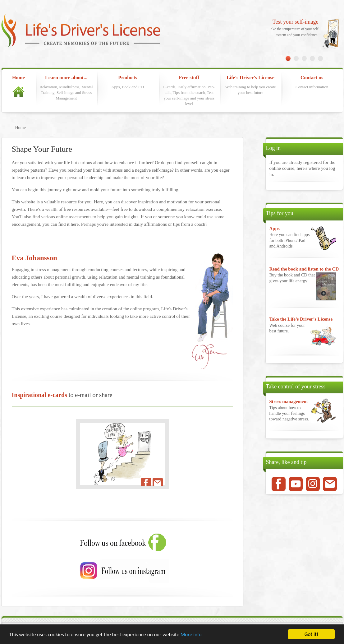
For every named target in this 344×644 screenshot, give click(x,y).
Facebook (279, 484)
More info (191, 635)
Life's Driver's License (250, 85)
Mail (330, 484)
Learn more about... (66, 88)
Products (128, 82)
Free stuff (189, 91)
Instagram (313, 484)
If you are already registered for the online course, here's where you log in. (302, 168)
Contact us (312, 82)
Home (18, 86)
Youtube (296, 484)
